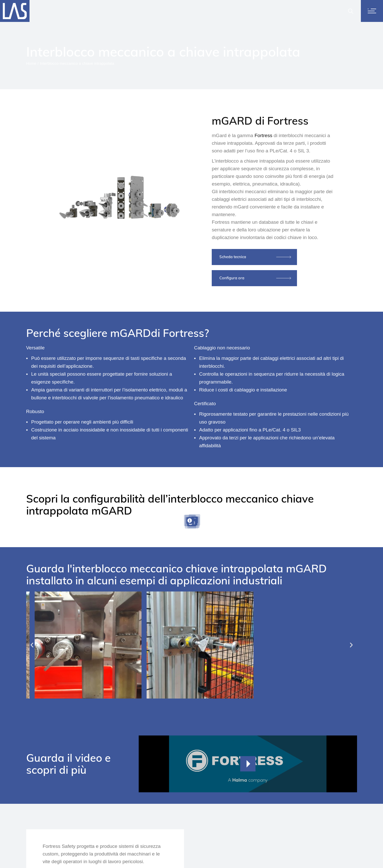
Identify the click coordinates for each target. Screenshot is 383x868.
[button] (32, 645)
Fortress (263, 135)
